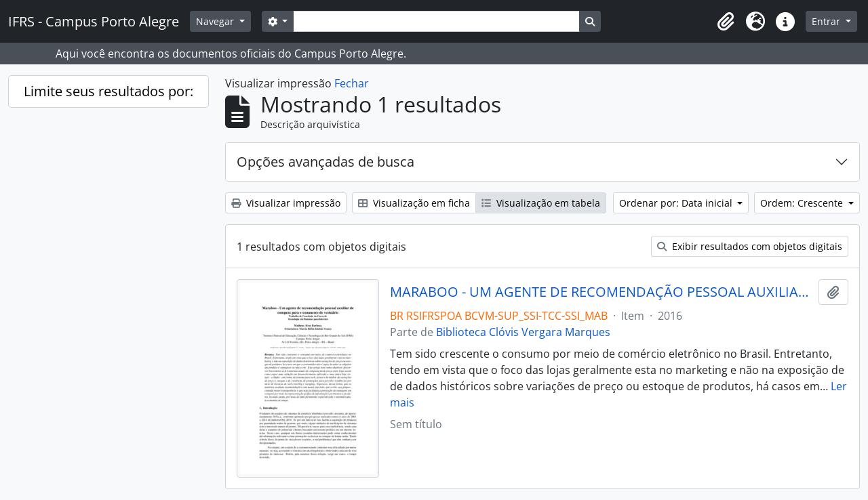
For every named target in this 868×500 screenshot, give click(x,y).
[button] (726, 22)
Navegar (216, 21)
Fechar (352, 83)
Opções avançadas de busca (325, 162)
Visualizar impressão (286, 203)
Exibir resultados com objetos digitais (750, 246)
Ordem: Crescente (803, 203)
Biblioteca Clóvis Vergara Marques (523, 332)
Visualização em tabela (541, 203)
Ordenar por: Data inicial (677, 203)
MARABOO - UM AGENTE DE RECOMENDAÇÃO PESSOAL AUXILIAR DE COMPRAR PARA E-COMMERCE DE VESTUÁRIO (602, 292)
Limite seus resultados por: (108, 91)
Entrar (827, 21)
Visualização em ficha (414, 203)
